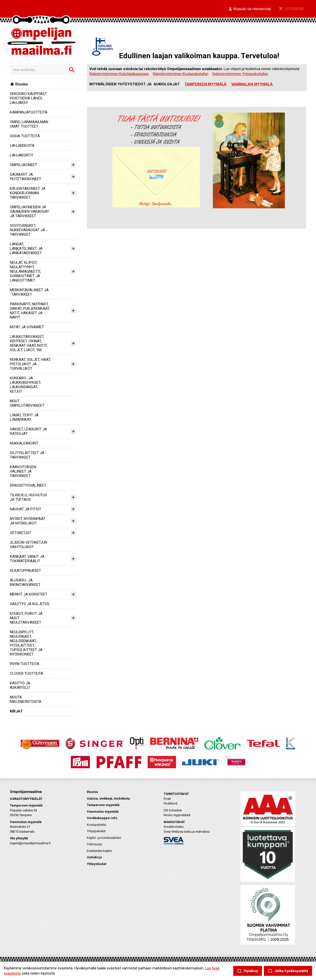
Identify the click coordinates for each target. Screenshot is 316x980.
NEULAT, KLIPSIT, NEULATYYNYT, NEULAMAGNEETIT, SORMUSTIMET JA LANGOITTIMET (25, 271)
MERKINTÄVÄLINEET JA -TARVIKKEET (29, 292)
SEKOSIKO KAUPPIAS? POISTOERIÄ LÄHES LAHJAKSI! (28, 98)
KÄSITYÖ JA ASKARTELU (20, 685)
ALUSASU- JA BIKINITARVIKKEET (25, 582)
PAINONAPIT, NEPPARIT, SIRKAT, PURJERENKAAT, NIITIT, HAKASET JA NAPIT (30, 311)
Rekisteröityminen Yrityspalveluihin (240, 74)
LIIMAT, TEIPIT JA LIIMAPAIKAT (24, 417)
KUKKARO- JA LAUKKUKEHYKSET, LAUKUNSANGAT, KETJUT (25, 385)
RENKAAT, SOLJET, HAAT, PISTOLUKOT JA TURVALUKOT (30, 364)
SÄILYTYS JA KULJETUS (30, 604)
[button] (250, 9)
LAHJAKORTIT (22, 155)
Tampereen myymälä (103, 805)
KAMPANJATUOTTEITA (29, 112)
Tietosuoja (94, 844)
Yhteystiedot (97, 864)
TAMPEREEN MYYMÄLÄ (205, 84)
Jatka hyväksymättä (288, 971)
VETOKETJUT (21, 533)
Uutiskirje (94, 857)
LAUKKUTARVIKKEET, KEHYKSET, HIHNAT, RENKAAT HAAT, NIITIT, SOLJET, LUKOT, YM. (29, 343)
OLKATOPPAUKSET (25, 571)
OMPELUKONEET (23, 165)
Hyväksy (248, 971)
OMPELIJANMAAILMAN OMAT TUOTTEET (29, 124)
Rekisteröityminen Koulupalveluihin (181, 74)
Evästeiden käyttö (99, 851)
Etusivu (19, 84)
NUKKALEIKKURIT (24, 443)
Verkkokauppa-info (102, 818)
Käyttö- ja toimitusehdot (104, 838)
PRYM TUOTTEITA (25, 664)
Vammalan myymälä (103, 812)
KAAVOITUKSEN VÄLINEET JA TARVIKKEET (23, 471)
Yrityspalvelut (96, 831)
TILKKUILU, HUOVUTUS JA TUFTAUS (29, 497)
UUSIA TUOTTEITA (25, 136)
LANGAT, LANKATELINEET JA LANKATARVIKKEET (26, 249)
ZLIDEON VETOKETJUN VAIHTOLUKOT (29, 545)
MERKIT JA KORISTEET (29, 594)
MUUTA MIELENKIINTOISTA (26, 699)
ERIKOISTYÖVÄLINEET (28, 485)
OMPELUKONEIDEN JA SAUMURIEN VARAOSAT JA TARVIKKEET (30, 211)
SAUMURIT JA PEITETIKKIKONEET (26, 177)
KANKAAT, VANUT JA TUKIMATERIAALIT (27, 559)
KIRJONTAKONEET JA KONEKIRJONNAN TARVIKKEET (28, 193)
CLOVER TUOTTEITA (27, 673)
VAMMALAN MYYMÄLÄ (252, 84)
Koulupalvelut (97, 825)
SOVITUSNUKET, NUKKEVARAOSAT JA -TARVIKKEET (29, 230)
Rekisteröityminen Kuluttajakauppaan (119, 74)
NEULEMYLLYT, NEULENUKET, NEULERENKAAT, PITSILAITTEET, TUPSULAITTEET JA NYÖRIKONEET (26, 643)
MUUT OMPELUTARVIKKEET (27, 403)
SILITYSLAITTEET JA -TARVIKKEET (28, 455)
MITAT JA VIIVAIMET (27, 327)
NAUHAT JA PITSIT (26, 509)
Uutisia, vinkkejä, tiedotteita (108, 798)
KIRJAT (16, 711)
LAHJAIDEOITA (22, 146)
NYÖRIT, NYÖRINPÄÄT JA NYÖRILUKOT (28, 521)
